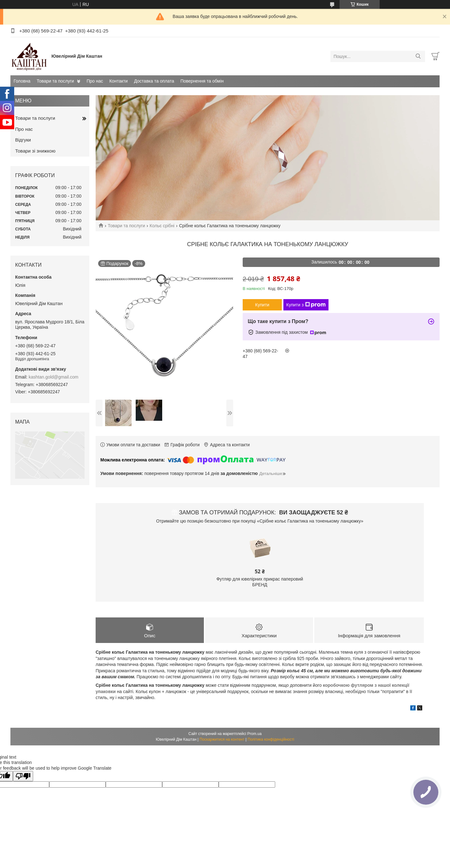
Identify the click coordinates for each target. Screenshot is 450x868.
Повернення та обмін (202, 81)
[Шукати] (418, 56)
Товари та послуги (55, 81)
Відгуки (23, 140)
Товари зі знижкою (35, 151)
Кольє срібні (162, 226)
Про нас (95, 81)
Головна (22, 81)
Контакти (118, 81)
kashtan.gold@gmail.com (53, 377)
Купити (262, 305)
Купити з (306, 305)
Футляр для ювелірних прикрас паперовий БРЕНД (260, 582)
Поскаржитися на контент (222, 739)
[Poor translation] (23, 776)
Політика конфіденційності (271, 739)
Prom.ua (255, 734)
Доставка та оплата (154, 81)
